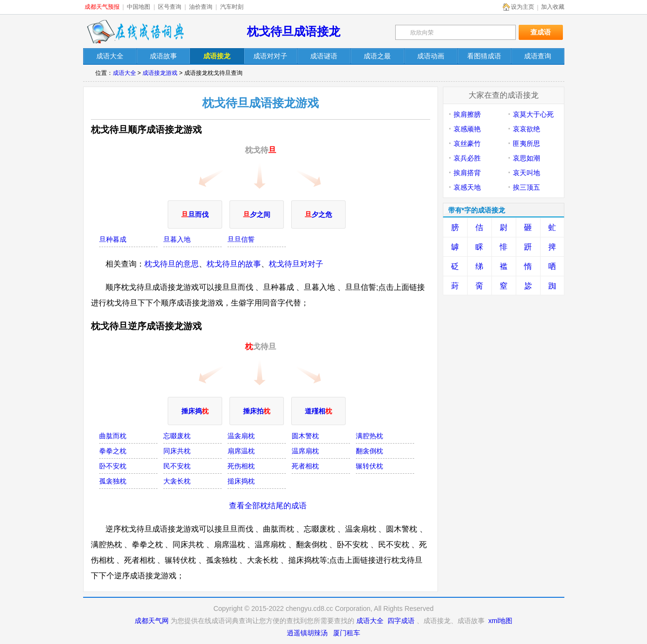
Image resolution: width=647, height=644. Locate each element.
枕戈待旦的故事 (234, 264)
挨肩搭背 (467, 173)
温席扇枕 (305, 451)
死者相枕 (305, 466)
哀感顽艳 (467, 129)
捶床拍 (257, 411)
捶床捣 (195, 411)
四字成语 (401, 621)
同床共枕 (177, 451)
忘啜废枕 (177, 436)
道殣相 (318, 411)
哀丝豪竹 (467, 143)
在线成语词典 (135, 32)
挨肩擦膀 (467, 114)
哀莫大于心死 (533, 114)
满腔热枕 (369, 436)
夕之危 (318, 215)
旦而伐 (195, 215)
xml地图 (501, 621)
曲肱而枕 (113, 436)
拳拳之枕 (113, 451)
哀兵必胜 (467, 158)
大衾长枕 (177, 481)
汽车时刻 (232, 7)
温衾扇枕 (241, 436)
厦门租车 (347, 633)
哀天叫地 (526, 173)
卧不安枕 (113, 466)
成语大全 (124, 73)
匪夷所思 (526, 143)
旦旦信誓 (241, 239)
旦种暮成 (113, 239)
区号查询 (170, 7)
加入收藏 (553, 7)
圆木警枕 (305, 436)
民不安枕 (177, 466)
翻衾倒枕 (369, 451)
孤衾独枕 (113, 481)
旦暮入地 (177, 239)
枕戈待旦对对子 (296, 264)
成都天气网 (152, 621)
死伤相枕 (241, 466)
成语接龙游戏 (160, 73)
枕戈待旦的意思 (172, 264)
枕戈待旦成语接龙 (294, 31)
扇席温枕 (241, 451)
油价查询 (201, 7)
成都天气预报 (102, 7)
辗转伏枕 (369, 466)
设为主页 (523, 7)
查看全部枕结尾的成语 (268, 506)
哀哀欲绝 (526, 129)
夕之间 (257, 215)
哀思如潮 (526, 158)
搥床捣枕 (241, 481)
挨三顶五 (526, 187)
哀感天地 (467, 187)
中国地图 (139, 7)
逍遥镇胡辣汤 (307, 633)
